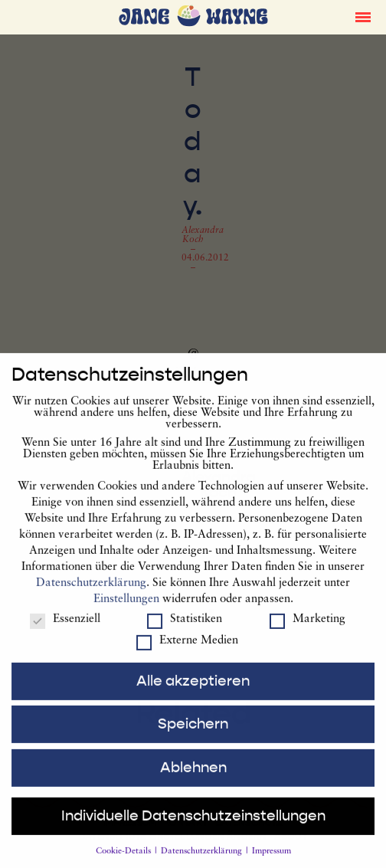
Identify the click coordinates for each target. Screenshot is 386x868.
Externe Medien (187, 650)
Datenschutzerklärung (91, 593)
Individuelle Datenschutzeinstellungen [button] (193, 826)
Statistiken (185, 629)
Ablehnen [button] (193, 777)
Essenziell (65, 629)
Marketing (307, 629)
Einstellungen (126, 609)
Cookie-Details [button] (124, 861)
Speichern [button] (193, 734)
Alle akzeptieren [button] (193, 690)
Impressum (272, 861)
